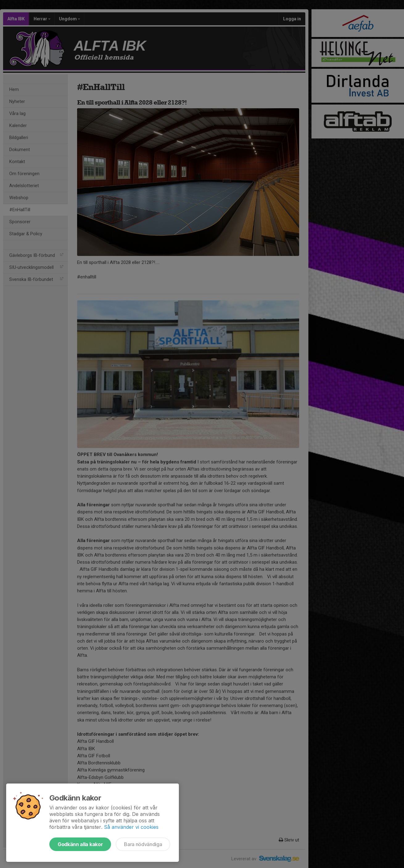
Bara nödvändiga (143, 844)
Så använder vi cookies (131, 827)
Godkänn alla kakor (80, 844)
